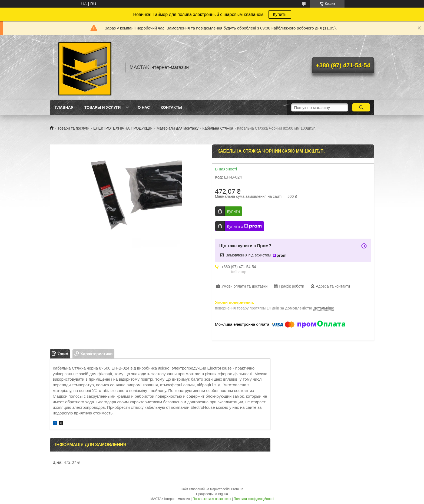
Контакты (171, 107)
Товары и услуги (103, 107)
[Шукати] (361, 107)
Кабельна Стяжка (218, 128)
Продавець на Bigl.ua (212, 494)
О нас (144, 107)
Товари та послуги (73, 128)
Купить (280, 14)
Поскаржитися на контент (212, 499)
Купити (233, 211)
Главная (64, 107)
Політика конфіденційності (254, 499)
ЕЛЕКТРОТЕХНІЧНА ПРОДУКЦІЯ (123, 128)
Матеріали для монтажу (178, 128)
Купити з (244, 226)
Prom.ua (237, 489)
